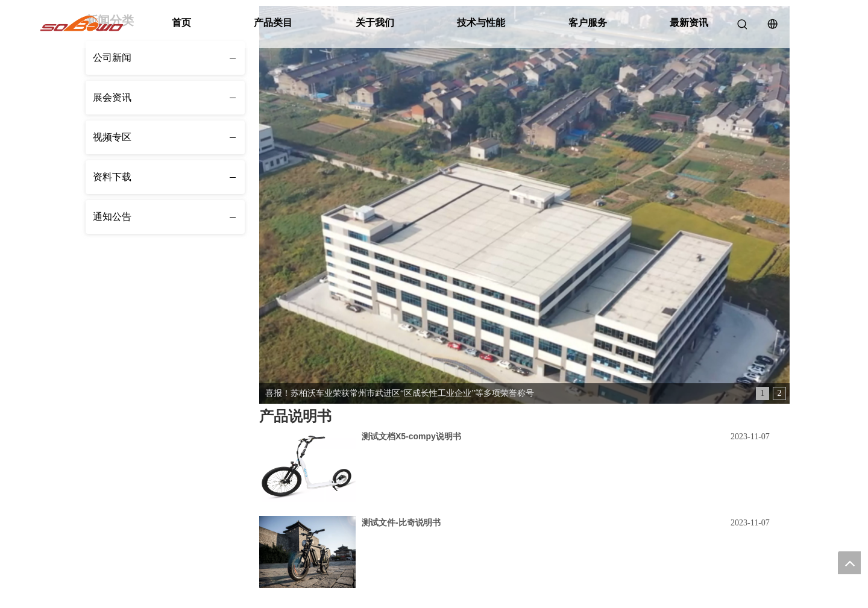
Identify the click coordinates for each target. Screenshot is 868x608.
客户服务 (588, 23)
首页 (181, 23)
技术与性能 (481, 23)
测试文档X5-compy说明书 (411, 436)
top (849, 563)
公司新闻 (112, 58)
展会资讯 (112, 97)
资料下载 (112, 177)
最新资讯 (689, 23)
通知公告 (112, 217)
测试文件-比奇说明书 (401, 522)
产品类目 (273, 23)
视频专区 (112, 137)
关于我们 (375, 23)
